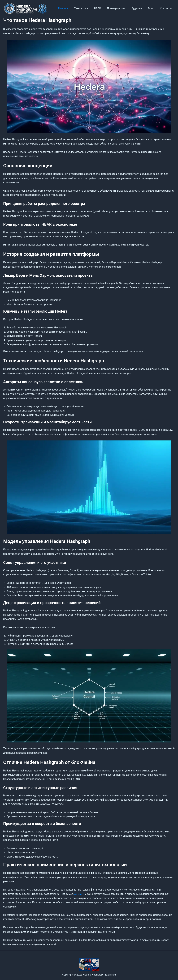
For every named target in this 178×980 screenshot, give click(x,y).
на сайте (79, 894)
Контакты (166, 8)
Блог (152, 8)
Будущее (139, 8)
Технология (87, 8)
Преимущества (120, 8)
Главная (70, 8)
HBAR (102, 8)
